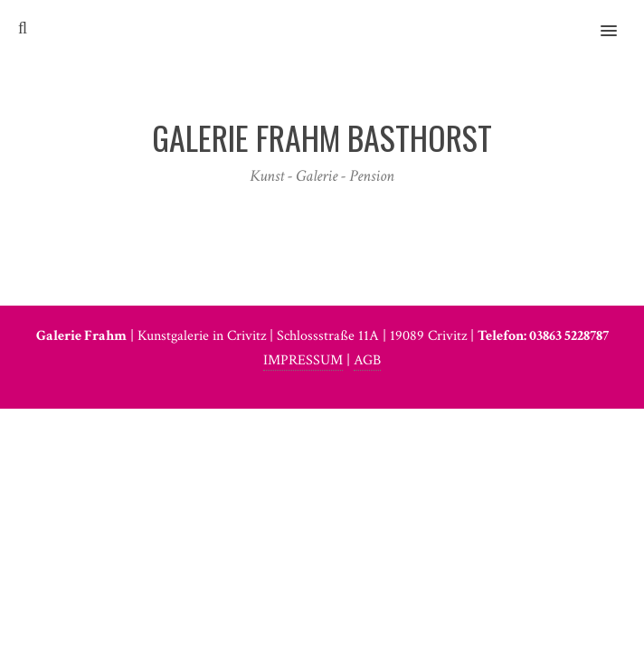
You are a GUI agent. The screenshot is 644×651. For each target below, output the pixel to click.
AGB (367, 360)
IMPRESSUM (303, 360)
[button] (619, 19)
